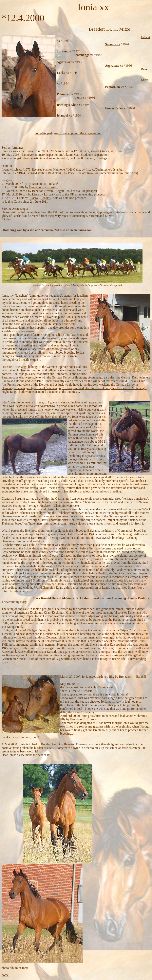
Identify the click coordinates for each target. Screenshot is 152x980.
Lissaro (37, 194)
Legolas (46, 198)
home (5, 975)
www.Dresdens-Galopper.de (109, 285)
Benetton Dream (42, 191)
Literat (145, 37)
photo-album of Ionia (15, 968)
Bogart (60, 191)
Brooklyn (52, 187)
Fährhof (7, 219)
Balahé (53, 184)
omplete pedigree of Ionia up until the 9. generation (69, 133)
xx (58, 41)
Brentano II (39, 184)
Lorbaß (48, 194)
